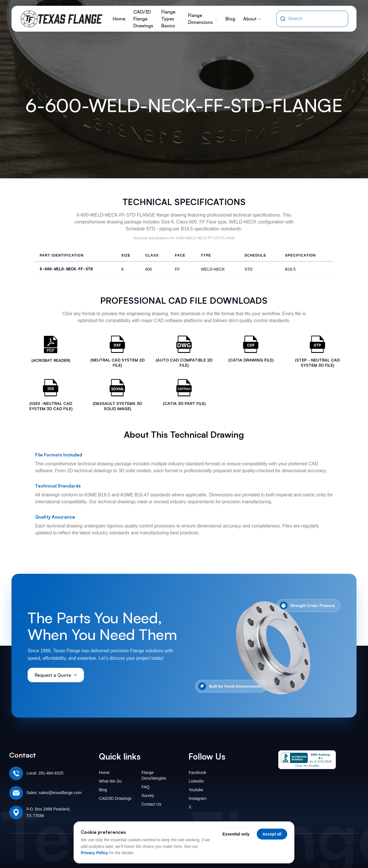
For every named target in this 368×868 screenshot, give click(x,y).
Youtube (196, 790)
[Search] (283, 19)
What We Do (110, 781)
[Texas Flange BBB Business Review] (307, 760)
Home (119, 19)
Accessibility (347, 845)
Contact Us (151, 804)
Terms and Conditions (309, 845)
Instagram (198, 798)
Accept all (272, 834)
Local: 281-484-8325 (45, 773)
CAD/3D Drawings (115, 798)
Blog (230, 19)
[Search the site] (316, 19)
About (252, 19)
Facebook (197, 773)
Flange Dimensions (203, 19)
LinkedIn (196, 781)
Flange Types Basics (171, 19)
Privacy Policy (94, 853)
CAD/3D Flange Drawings (143, 19)
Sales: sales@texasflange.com (54, 793)
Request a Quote (56, 675)
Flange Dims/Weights (154, 775)
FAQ (145, 787)
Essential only (236, 834)
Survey (148, 796)
